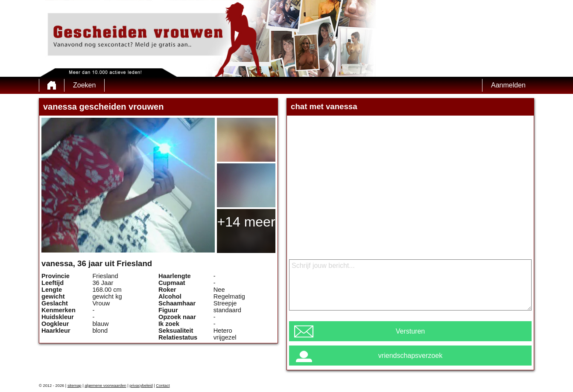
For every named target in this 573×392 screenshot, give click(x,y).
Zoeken (84, 85)
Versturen (410, 331)
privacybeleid (141, 386)
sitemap (75, 386)
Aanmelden (508, 85)
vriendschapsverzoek (410, 356)
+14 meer (246, 222)
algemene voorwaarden (105, 386)
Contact (163, 386)
